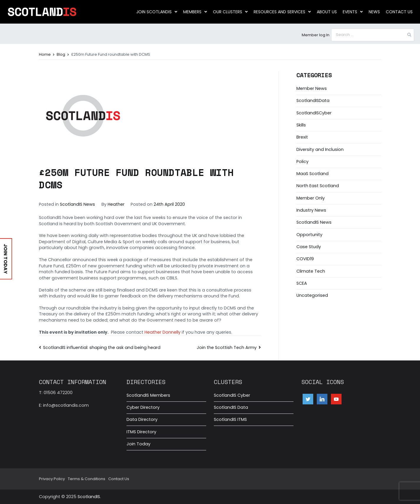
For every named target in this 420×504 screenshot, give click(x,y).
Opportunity (309, 235)
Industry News (311, 210)
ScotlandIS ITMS (230, 419)
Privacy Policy (52, 479)
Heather (116, 204)
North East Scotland (318, 186)
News (374, 12)
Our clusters (230, 12)
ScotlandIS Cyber (232, 395)
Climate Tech (311, 271)
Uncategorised (312, 295)
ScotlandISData (313, 101)
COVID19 (305, 259)
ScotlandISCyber (314, 113)
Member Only (311, 198)
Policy (302, 162)
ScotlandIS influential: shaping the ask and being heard (102, 347)
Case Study (309, 247)
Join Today (138, 444)
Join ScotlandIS (157, 12)
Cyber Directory (143, 407)
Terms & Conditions (87, 479)
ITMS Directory (141, 432)
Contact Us (399, 12)
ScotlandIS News (77, 204)
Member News (312, 88)
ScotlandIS (89, 497)
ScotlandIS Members (148, 395)
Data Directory (142, 419)
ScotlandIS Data (231, 407)
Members (195, 12)
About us (327, 12)
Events (353, 12)
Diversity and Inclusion (320, 149)
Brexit (302, 137)
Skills (301, 125)
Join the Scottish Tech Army (227, 347)
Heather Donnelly (163, 332)
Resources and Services (282, 12)
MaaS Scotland (312, 174)
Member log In (316, 35)
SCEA (302, 283)
